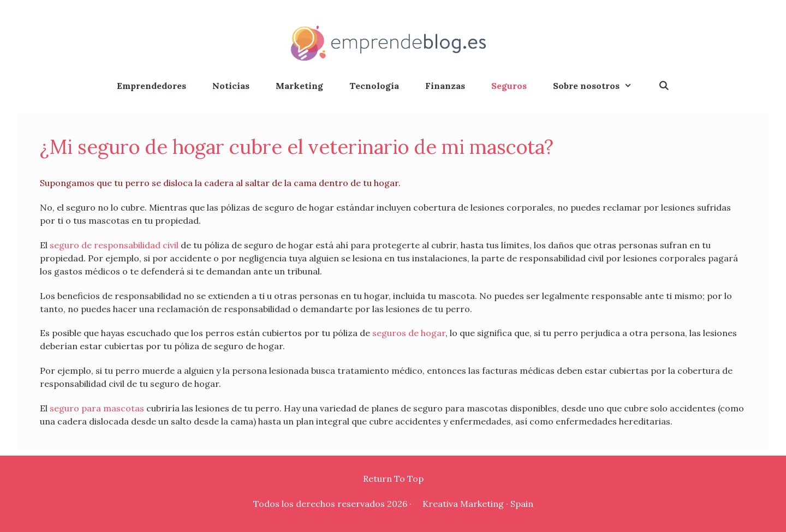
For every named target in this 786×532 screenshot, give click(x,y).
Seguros (509, 86)
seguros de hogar (409, 333)
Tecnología (374, 86)
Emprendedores (151, 86)
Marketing (299, 86)
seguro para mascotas (97, 408)
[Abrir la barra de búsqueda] (664, 86)
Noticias (231, 86)
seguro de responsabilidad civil (114, 245)
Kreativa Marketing (463, 504)
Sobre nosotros (599, 86)
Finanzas (445, 86)
